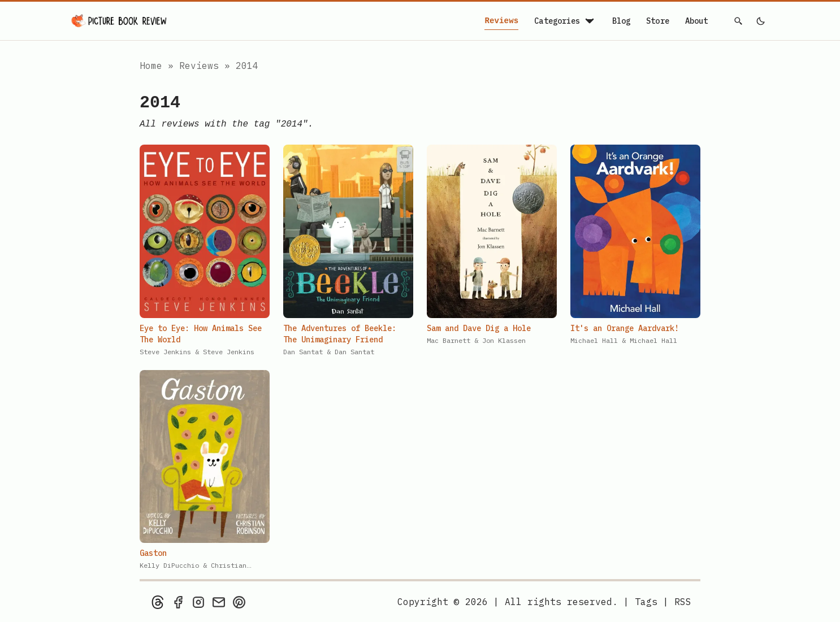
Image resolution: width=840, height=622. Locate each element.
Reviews (501, 21)
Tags (646, 602)
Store (658, 21)
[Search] (739, 21)
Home (151, 66)
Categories (565, 21)
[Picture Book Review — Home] (119, 21)
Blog (622, 21)
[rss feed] (683, 602)
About (697, 21)
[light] (760, 21)
